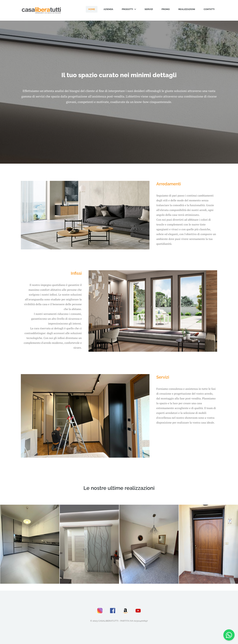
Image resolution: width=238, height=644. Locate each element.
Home (92, 9)
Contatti (209, 9)
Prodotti (129, 9)
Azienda (108, 9)
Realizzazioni (187, 9)
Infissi (76, 273)
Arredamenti (169, 184)
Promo (166, 9)
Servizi (149, 9)
